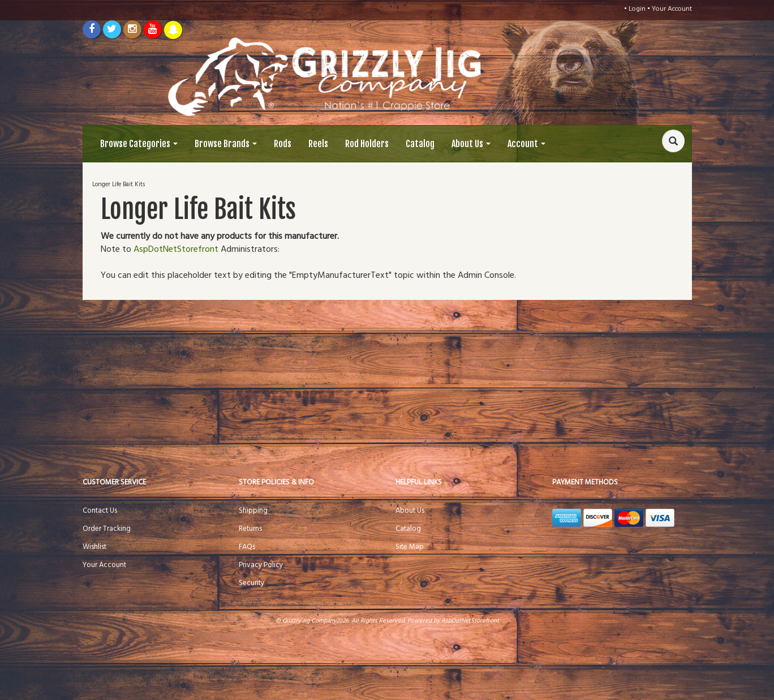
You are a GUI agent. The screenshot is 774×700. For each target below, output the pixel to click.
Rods (283, 144)
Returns (250, 529)
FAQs (247, 547)
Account (526, 144)
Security (251, 583)
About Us (471, 144)
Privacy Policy (261, 565)
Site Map (410, 547)
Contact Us (100, 511)
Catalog (420, 144)
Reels (318, 144)
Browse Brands (226, 144)
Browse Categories (139, 144)
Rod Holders (367, 144)
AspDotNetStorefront (176, 250)
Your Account (672, 9)
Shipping (253, 511)
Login (637, 9)
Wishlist (94, 547)
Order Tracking (107, 529)
